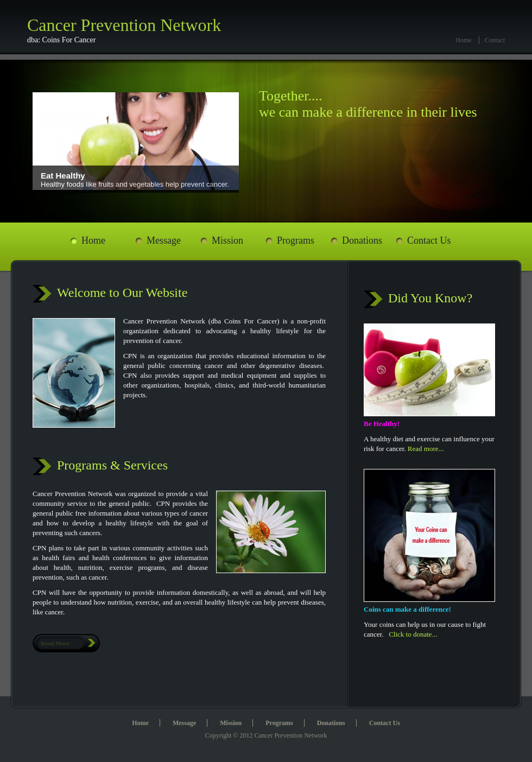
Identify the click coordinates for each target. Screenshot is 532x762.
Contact (495, 40)
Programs (296, 240)
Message (164, 240)
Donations (362, 240)
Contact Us (429, 240)
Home (463, 40)
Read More (55, 643)
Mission (227, 240)
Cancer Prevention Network (141, 30)
